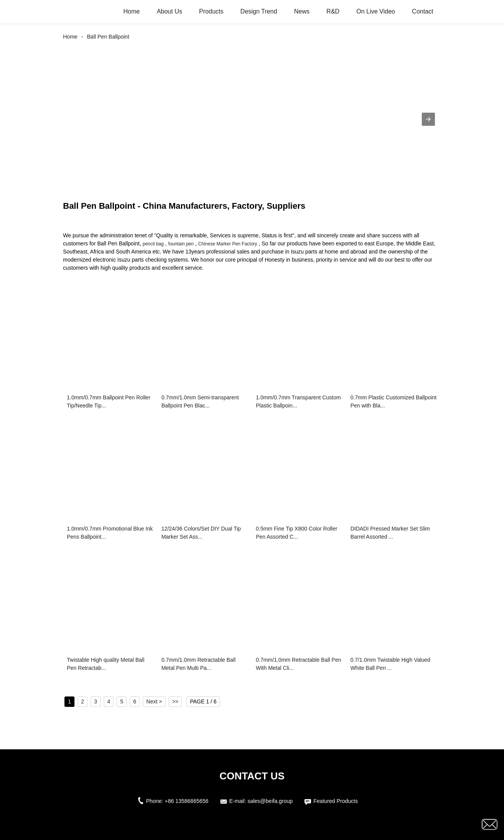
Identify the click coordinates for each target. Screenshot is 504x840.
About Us (169, 11)
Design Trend (259, 11)
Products (211, 11)
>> (175, 701)
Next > (154, 701)
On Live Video (376, 11)
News (302, 11)
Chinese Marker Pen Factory (228, 244)
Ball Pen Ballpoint (108, 37)
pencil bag (153, 244)
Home (132, 11)
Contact (423, 11)
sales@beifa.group (270, 801)
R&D (333, 11)
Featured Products (336, 801)
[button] (428, 119)
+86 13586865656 (187, 801)
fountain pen (181, 244)
